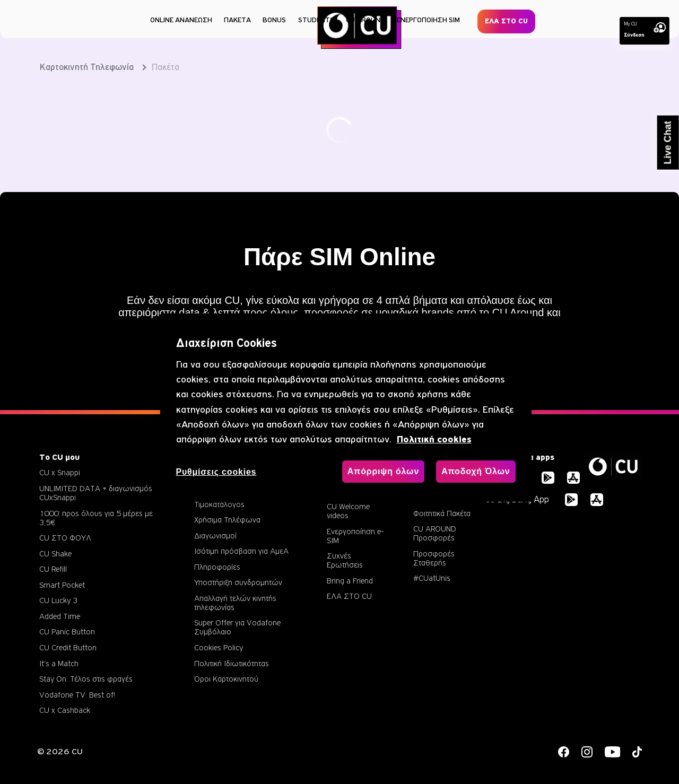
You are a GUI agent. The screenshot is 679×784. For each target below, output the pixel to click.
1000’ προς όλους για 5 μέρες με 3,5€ (96, 518)
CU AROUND (365, 20)
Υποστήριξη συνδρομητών (238, 582)
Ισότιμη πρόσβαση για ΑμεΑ (241, 551)
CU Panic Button (67, 631)
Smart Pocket (62, 585)
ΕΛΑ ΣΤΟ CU (506, 21)
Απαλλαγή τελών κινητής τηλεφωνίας (235, 603)
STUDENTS (316, 20)
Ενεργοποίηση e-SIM (355, 536)
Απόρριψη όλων (383, 471)
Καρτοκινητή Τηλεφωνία (87, 67)
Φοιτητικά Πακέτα (442, 513)
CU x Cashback (65, 710)
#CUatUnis (432, 578)
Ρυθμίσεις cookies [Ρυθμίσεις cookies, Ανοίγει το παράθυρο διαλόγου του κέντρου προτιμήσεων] (216, 472)
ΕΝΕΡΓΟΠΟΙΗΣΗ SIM (428, 20)
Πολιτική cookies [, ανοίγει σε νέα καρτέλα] (434, 439)
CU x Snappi (60, 472)
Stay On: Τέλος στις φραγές (86, 679)
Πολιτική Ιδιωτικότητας (232, 663)
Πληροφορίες (217, 567)
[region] (346, 408)
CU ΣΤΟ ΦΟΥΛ (65, 538)
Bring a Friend (350, 581)
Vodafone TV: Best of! (77, 695)
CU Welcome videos (348, 511)
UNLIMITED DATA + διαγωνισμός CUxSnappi (96, 493)
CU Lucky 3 (58, 600)
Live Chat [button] (668, 143)
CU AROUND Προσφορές (435, 533)
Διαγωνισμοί (215, 535)
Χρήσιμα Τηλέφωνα (227, 520)
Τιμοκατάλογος (219, 504)
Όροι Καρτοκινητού (226, 679)
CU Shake (55, 554)
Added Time (60, 616)
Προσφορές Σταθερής (434, 558)
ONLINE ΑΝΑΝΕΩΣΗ (181, 20)
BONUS (274, 20)
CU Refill (53, 569)
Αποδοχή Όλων (476, 471)
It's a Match (59, 663)
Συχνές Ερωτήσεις (345, 560)
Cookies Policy (219, 647)
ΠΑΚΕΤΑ (237, 20)
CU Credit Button (68, 647)
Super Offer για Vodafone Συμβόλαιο (237, 627)
